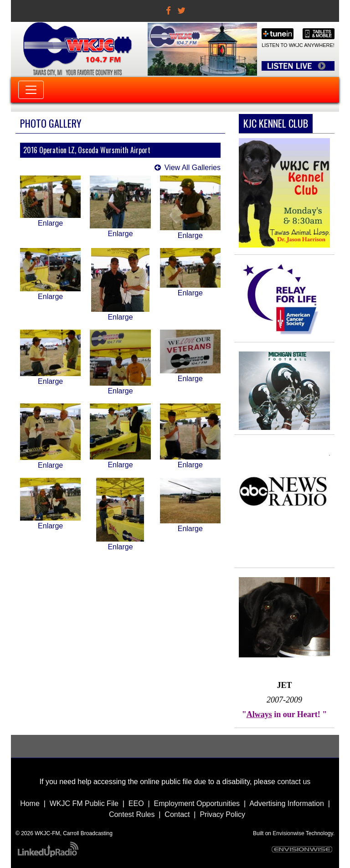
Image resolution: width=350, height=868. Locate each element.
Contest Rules (132, 814)
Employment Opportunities (197, 803)
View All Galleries (193, 168)
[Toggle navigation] (31, 90)
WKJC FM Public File (84, 803)
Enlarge (50, 223)
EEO (136, 803)
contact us (294, 782)
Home (30, 803)
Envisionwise (288, 833)
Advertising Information (287, 803)
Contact (177, 814)
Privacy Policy (222, 814)
